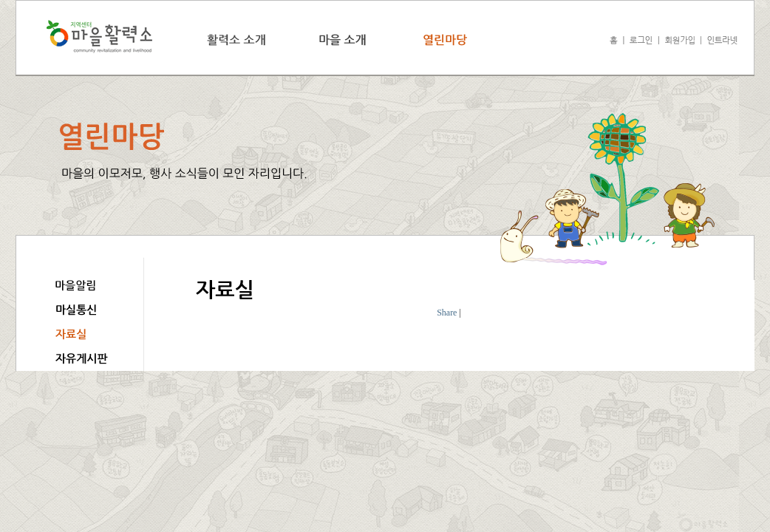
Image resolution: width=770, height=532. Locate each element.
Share (447, 313)
